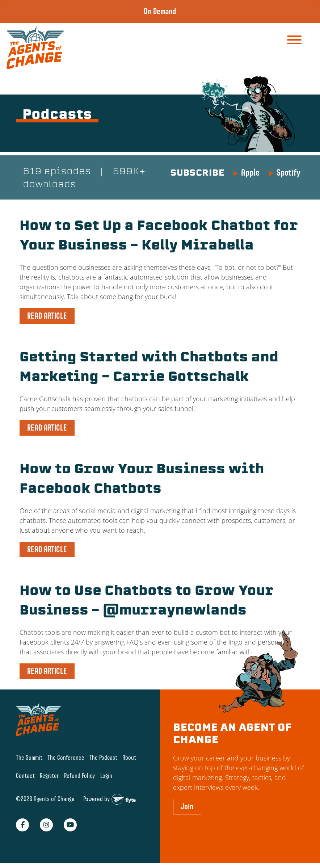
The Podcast (103, 757)
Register (49, 775)
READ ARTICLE (47, 316)
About (129, 757)
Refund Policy (80, 775)
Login (106, 775)
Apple (250, 172)
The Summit (29, 757)
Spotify (289, 172)
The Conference (66, 757)
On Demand (160, 11)
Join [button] (187, 806)
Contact (25, 775)
